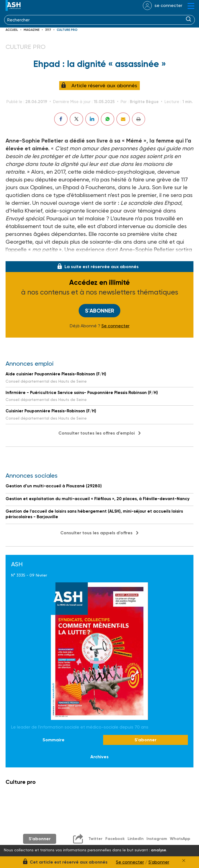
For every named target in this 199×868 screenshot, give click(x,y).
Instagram (157, 839)
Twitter (95, 839)
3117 (48, 30)
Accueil (12, 30)
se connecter (168, 5)
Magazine (32, 30)
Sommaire (54, 740)
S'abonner (100, 311)
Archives (100, 757)
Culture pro (67, 30)
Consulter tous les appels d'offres (96, 533)
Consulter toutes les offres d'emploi (97, 433)
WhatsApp (180, 839)
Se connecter (115, 326)
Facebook (115, 839)
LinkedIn (136, 839)
